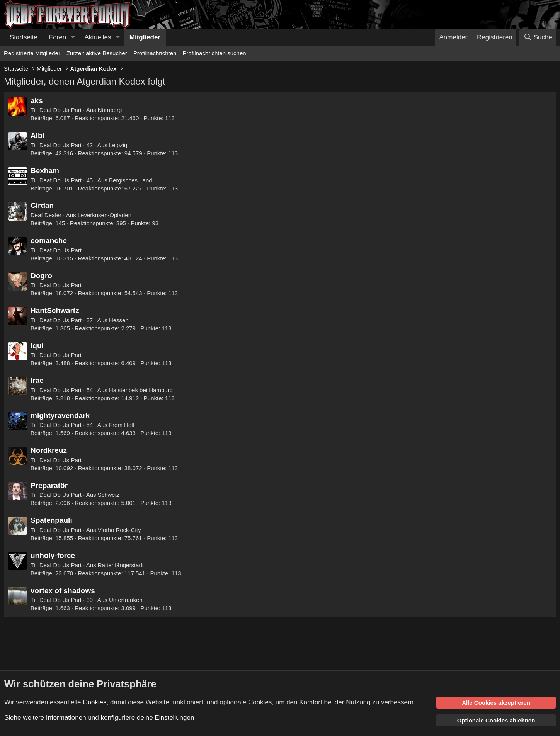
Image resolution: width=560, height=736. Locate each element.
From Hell (122, 425)
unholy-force (53, 555)
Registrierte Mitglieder (32, 53)
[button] (73, 37)
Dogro (41, 276)
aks (37, 101)
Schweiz (109, 495)
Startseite (24, 37)
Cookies (94, 702)
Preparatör (49, 485)
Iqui (37, 346)
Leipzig (118, 145)
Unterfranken (126, 600)
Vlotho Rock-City (119, 530)
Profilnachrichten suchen (214, 53)
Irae (37, 380)
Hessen (119, 320)
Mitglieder (145, 37)
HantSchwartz (55, 310)
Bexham (45, 171)
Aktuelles (98, 37)
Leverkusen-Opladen (105, 215)
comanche (49, 241)
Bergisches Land (131, 180)
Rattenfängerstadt (121, 565)
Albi (37, 135)
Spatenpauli (51, 520)
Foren (58, 37)
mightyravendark (60, 416)
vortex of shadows (63, 591)
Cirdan (42, 205)
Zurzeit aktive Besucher (97, 53)
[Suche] (538, 37)
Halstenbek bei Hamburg (141, 390)
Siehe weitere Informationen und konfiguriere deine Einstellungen (99, 718)
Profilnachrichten (155, 53)
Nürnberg (110, 110)
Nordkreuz (49, 450)
